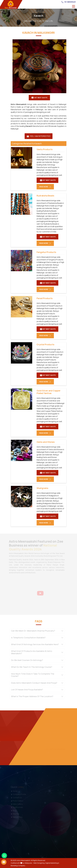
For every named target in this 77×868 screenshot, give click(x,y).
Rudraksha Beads (45, 196)
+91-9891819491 (69, 2)
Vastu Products (45, 149)
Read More (45, 187)
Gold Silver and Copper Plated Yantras (49, 392)
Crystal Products (45, 344)
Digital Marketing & (52, 863)
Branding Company (18, 866)
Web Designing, (39, 863)
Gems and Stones (46, 442)
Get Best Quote (39, 98)
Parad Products (45, 298)
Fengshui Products (46, 252)
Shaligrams (42, 488)
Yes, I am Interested (39, 136)
